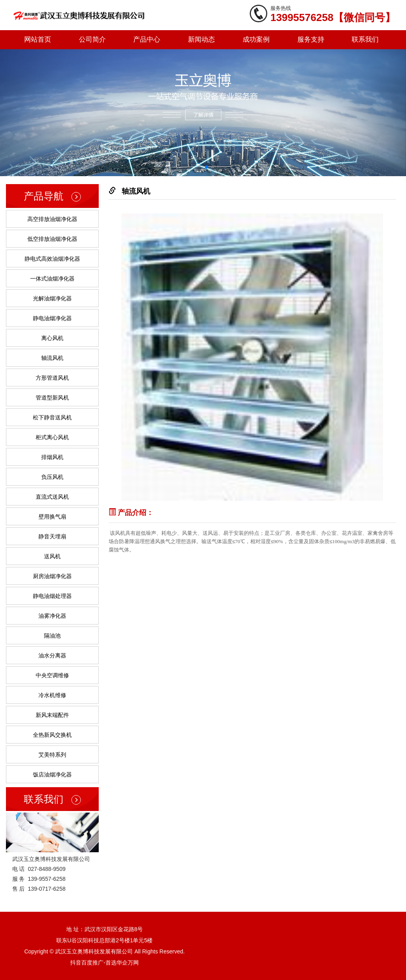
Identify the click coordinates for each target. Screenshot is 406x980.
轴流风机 (52, 358)
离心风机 (52, 338)
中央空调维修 (52, 675)
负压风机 (52, 477)
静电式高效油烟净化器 (52, 259)
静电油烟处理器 (52, 596)
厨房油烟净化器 (52, 576)
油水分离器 (52, 655)
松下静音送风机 (52, 417)
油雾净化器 (52, 616)
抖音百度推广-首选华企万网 (104, 963)
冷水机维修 (52, 695)
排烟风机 (52, 457)
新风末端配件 (52, 715)
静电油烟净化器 (52, 318)
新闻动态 (201, 39)
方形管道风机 (52, 378)
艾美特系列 (52, 755)
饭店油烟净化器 (52, 774)
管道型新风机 (52, 398)
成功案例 (256, 39)
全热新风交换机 (52, 735)
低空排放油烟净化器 (52, 239)
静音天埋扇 (52, 536)
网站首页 (38, 39)
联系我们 (365, 39)
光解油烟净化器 (52, 298)
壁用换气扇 (52, 517)
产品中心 (147, 39)
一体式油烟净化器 (52, 279)
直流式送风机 (52, 497)
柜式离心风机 (52, 437)
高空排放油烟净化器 (52, 219)
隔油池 (52, 636)
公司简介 (92, 39)
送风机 (52, 556)
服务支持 (311, 39)
